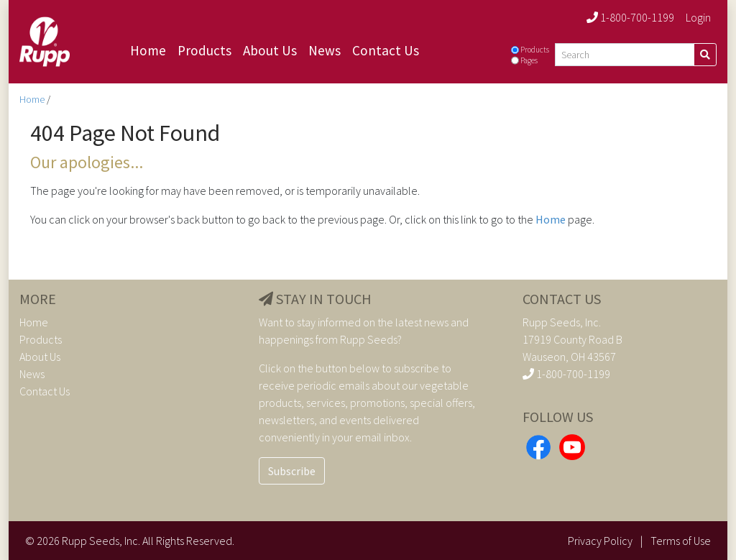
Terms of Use (681, 541)
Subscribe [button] (292, 471)
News (325, 50)
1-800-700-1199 (630, 17)
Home (148, 50)
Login (698, 17)
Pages (529, 60)
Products (204, 50)
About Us (270, 50)
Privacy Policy (600, 541)
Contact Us (386, 50)
